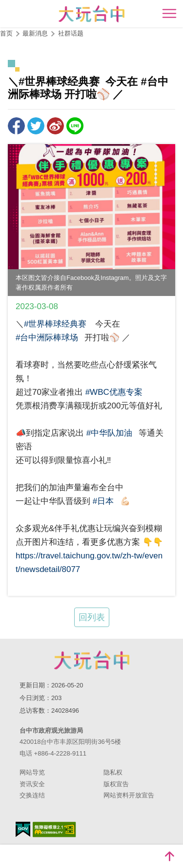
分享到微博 (55, 126)
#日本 (103, 501)
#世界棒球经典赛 (55, 324)
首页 (6, 33)
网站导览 (32, 772)
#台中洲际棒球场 (47, 338)
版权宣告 (116, 784)
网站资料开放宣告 (129, 795)
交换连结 (32, 795)
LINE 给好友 (75, 126)
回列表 (92, 617)
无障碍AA (54, 830)
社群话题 (71, 33)
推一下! (36, 126)
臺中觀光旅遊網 (91, 14)
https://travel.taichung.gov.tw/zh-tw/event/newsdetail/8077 (89, 563)
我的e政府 (23, 829)
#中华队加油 (109, 433)
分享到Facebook (16, 126)
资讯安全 (32, 784)
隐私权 (113, 772)
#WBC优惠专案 (114, 392)
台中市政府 (92, 660)
